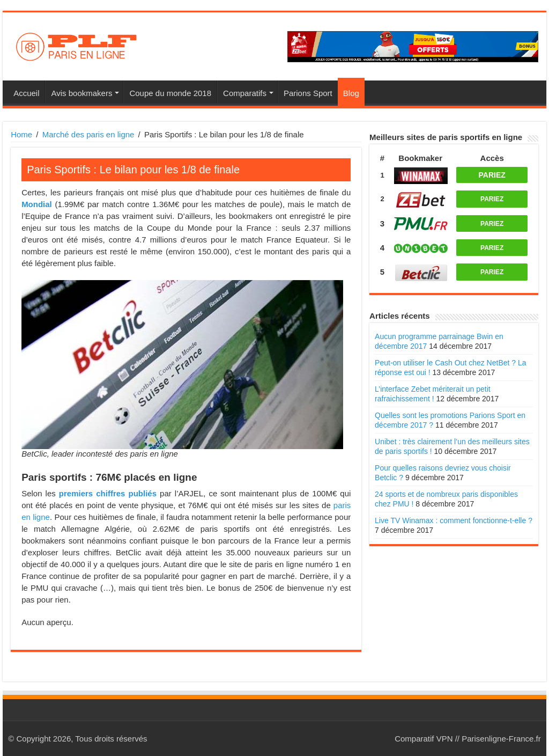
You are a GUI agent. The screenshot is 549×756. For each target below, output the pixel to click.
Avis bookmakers (81, 93)
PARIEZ (492, 175)
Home (21, 134)
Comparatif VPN (424, 739)
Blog (351, 93)
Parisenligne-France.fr (501, 739)
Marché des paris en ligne (88, 134)
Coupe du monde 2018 (170, 93)
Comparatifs (245, 93)
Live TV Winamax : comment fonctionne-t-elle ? (454, 520)
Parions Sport (308, 93)
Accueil (26, 93)
